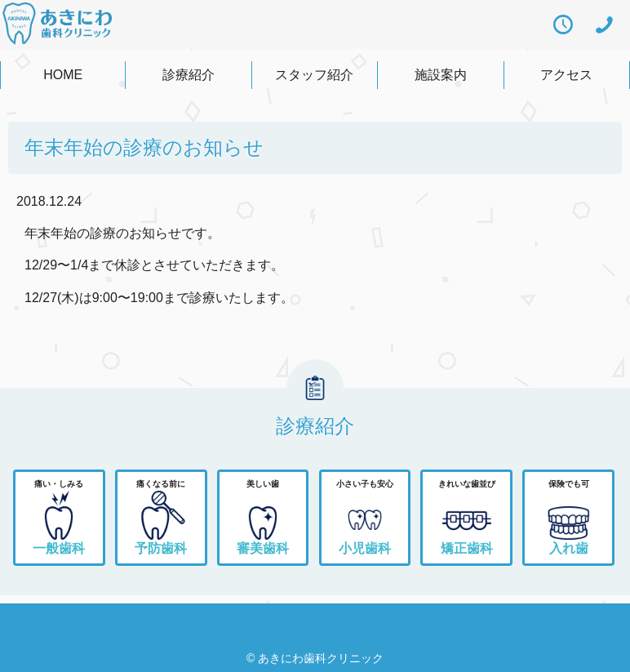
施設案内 (441, 75)
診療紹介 (189, 75)
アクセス (566, 75)
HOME (63, 75)
